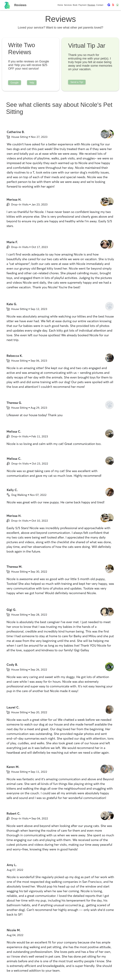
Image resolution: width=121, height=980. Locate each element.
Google (15, 83)
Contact (100, 5)
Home (60, 5)
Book (75, 5)
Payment (82, 5)
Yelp (32, 83)
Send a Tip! (77, 82)
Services (68, 5)
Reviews (91, 5)
